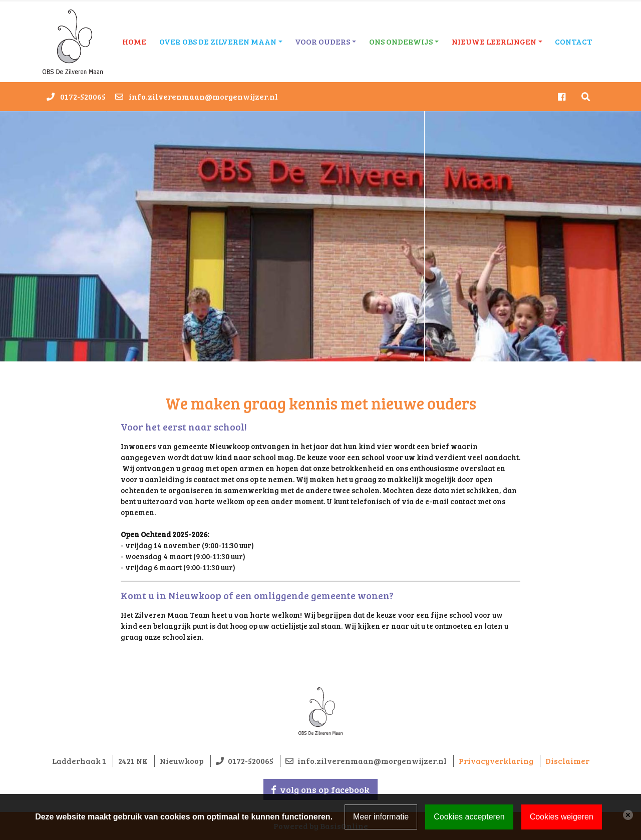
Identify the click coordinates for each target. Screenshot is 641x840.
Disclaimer (567, 761)
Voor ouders (323, 41)
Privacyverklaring (496, 761)
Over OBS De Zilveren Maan (218, 41)
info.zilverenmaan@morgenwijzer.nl (203, 96)
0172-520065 (83, 96)
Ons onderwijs (401, 41)
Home (134, 41)
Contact (573, 41)
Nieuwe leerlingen (494, 41)
